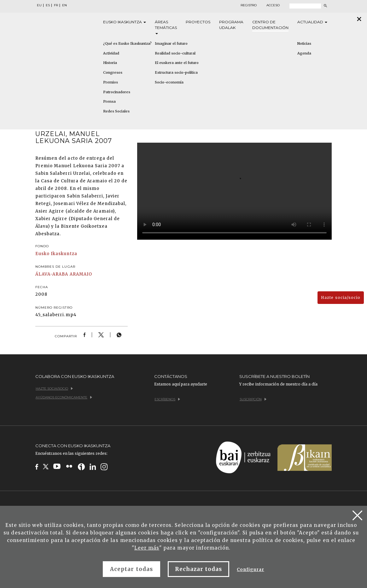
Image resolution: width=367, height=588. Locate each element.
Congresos (113, 72)
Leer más (147, 548)
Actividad (111, 53)
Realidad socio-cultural (175, 53)
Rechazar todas (199, 569)
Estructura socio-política (176, 72)
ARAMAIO (81, 274)
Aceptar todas (131, 569)
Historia (110, 63)
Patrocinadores (117, 92)
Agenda (304, 53)
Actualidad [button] (312, 22)
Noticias (304, 43)
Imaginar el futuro (171, 43)
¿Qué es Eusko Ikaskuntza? (127, 43)
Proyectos (198, 22)
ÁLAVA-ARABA (52, 274)
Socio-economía (169, 82)
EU (39, 5)
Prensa (109, 101)
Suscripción (253, 399)
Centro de (270, 25)
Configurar (250, 570)
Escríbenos (167, 399)
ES (48, 5)
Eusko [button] (125, 22)
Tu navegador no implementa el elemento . (234, 191)
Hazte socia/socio (341, 297)
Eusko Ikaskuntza (56, 254)
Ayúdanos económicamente (64, 397)
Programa (231, 25)
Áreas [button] (166, 27)
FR (56, 5)
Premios (111, 82)
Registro (249, 5)
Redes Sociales (116, 111)
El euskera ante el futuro (177, 63)
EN (64, 5)
